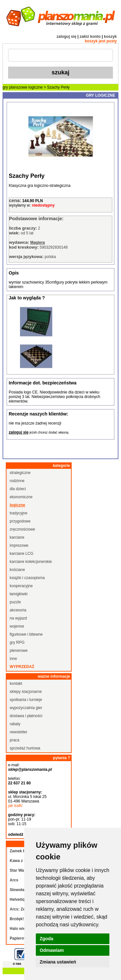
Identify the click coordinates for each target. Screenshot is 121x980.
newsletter (19, 732)
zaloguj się (66, 37)
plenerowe (19, 651)
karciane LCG (21, 554)
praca (15, 740)
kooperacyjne (21, 586)
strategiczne (20, 473)
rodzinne (17, 481)
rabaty (15, 724)
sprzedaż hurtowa (25, 748)
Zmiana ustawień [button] (58, 962)
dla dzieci (18, 489)
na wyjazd (18, 618)
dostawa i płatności (26, 716)
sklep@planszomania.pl (30, 770)
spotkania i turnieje (26, 700)
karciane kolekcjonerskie (31, 562)
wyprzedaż (22, 667)
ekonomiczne (21, 497)
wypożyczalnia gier (26, 708)
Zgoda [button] (46, 939)
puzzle (15, 602)
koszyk (110, 37)
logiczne (35, 87)
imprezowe (19, 545)
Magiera (38, 242)
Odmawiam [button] (52, 950)
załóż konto (90, 37)
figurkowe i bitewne (26, 634)
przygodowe (20, 521)
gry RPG (17, 642)
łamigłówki (19, 594)
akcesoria (18, 610)
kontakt (16, 684)
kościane (17, 570)
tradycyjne (19, 513)
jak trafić (15, 806)
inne (13, 659)
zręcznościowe (22, 529)
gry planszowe (15, 87)
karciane (17, 537)
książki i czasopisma (27, 578)
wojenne (17, 626)
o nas (17, 964)
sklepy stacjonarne (26, 692)
